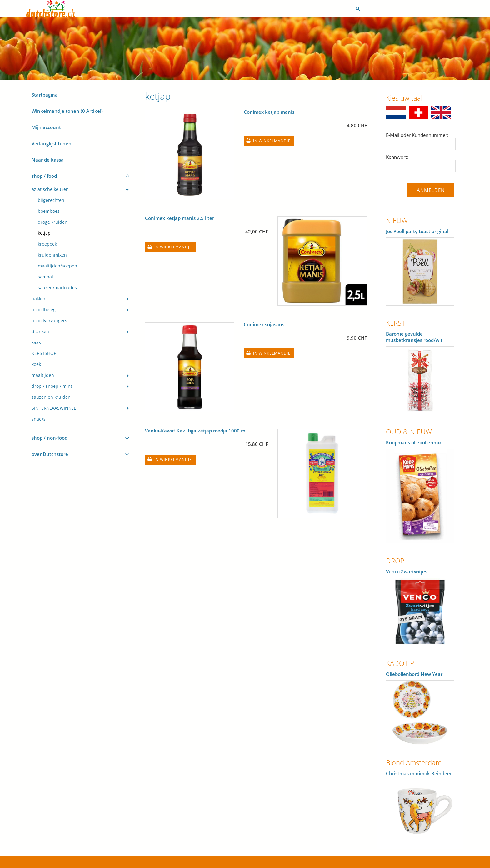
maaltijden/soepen (57, 266)
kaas (36, 342)
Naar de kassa (48, 160)
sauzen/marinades (57, 288)
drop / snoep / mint (52, 386)
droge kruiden (53, 222)
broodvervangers (49, 321)
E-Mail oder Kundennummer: (417, 135)
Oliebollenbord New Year (414, 674)
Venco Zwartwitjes (407, 571)
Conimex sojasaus (264, 324)
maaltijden (43, 375)
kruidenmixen (52, 255)
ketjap (44, 233)
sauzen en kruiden (51, 397)
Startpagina (45, 95)
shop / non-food (50, 438)
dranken (40, 332)
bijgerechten (51, 200)
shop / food (44, 176)
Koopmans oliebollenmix (414, 442)
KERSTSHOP (44, 353)
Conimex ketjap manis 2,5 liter (180, 218)
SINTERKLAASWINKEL (54, 408)
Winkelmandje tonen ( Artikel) (67, 111)
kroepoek (47, 244)
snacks (39, 419)
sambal (45, 277)
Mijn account (46, 127)
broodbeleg (44, 310)
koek (36, 364)
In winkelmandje (272, 141)
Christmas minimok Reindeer (419, 773)
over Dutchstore (50, 454)
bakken (39, 299)
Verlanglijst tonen (52, 143)
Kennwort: (397, 157)
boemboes (49, 211)
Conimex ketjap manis (269, 112)
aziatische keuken (50, 189)
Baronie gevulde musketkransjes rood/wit (414, 337)
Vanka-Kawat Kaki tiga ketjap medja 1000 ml (196, 431)
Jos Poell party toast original (417, 231)
